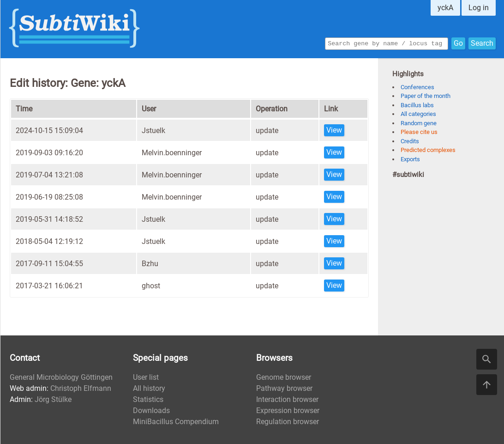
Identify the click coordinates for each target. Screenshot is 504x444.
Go (458, 43)
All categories (418, 114)
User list (146, 377)
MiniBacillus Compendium (176, 422)
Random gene (419, 123)
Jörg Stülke (53, 399)
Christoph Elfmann (81, 388)
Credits (410, 141)
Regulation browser (288, 422)
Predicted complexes (428, 150)
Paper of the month (426, 96)
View (334, 130)
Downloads (151, 411)
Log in (479, 8)
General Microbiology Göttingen (61, 377)
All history (149, 388)
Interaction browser (287, 399)
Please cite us (419, 132)
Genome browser (284, 377)
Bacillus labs (417, 105)
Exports (410, 159)
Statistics (148, 399)
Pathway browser (284, 388)
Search (482, 43)
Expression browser (288, 411)
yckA (445, 8)
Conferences (417, 87)
